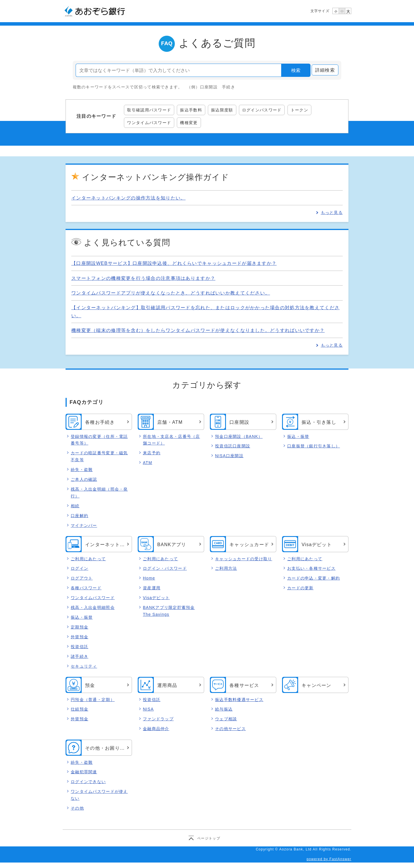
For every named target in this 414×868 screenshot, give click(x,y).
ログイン (79, 569)
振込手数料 (191, 110)
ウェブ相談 (226, 719)
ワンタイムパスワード (149, 123)
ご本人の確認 (84, 479)
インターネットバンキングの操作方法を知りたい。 (128, 198)
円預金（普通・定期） (93, 700)
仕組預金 (79, 709)
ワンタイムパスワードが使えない (99, 795)
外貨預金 (79, 637)
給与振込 (224, 709)
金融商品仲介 (156, 729)
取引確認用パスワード (149, 110)
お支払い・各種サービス (311, 569)
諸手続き (79, 656)
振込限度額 (222, 110)
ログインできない (88, 782)
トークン (299, 110)
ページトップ (209, 838)
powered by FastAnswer (329, 859)
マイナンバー (84, 525)
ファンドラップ (158, 719)
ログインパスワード (262, 110)
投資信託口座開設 (233, 446)
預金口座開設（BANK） (239, 436)
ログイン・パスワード (165, 569)
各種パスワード (86, 588)
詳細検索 (325, 70)
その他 (77, 808)
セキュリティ (84, 666)
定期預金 (79, 627)
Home (149, 578)
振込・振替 (298, 436)
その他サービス (230, 729)
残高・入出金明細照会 (93, 608)
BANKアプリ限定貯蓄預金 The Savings (169, 611)
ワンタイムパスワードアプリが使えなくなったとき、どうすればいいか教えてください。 (171, 293)
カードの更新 (300, 588)
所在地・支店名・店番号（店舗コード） (171, 440)
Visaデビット (156, 598)
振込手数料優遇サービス (239, 700)
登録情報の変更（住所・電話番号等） (99, 440)
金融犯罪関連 (84, 772)
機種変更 (189, 123)
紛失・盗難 (82, 470)
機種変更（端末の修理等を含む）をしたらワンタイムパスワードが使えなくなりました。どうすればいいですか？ (198, 330)
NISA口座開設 (229, 456)
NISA (148, 709)
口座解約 (79, 516)
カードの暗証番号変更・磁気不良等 (99, 456)
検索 (296, 70)
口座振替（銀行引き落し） (314, 446)
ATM (147, 463)
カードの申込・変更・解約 (314, 578)
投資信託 (79, 647)
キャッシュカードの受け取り (244, 559)
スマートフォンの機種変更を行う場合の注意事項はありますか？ (143, 278)
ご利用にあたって (88, 559)
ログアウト (82, 578)
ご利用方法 (226, 569)
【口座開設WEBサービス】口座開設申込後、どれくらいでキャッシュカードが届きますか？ (174, 263)
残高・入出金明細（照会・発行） (99, 493)
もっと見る (332, 212)
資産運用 (152, 588)
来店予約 (152, 453)
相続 (75, 506)
